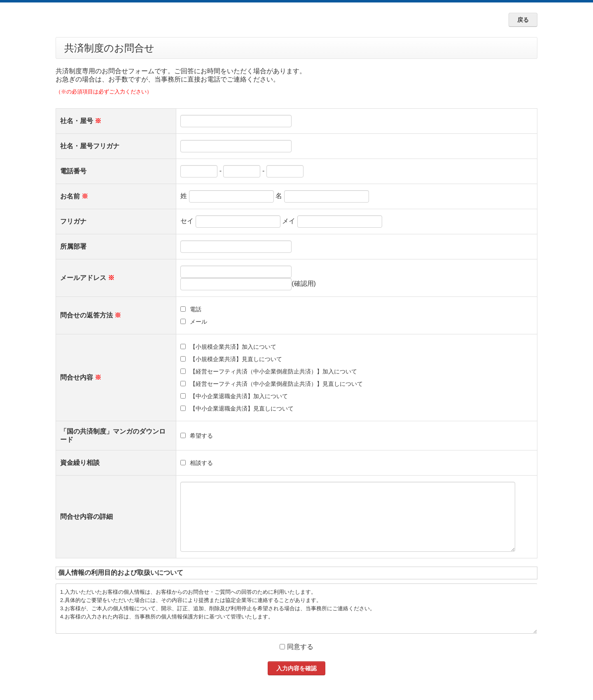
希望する (201, 436)
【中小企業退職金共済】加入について (239, 396)
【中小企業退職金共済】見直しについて (242, 408)
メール (198, 322)
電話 (196, 309)
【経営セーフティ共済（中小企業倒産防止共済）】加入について (273, 371)
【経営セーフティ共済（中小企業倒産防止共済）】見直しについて (276, 384)
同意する (300, 647)
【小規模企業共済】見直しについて (236, 359)
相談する (201, 463)
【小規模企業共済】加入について (233, 347)
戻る (523, 20)
